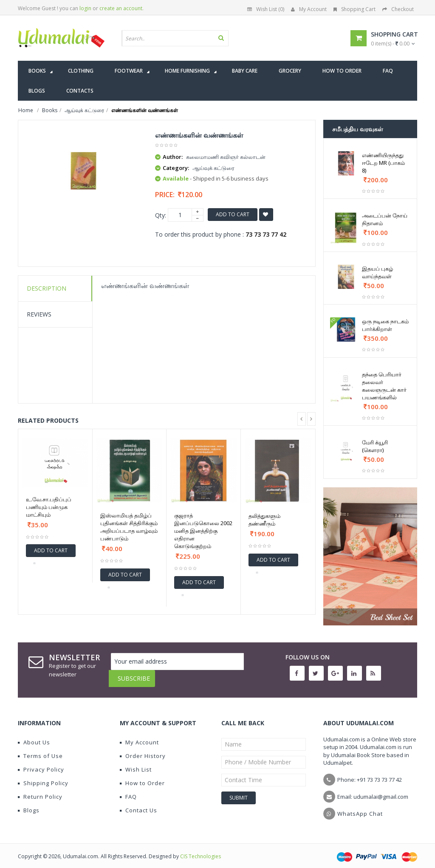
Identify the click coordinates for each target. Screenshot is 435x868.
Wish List (136, 763)
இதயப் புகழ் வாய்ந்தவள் (377, 272)
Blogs (29, 804)
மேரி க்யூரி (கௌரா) (375, 446)
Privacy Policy (41, 763)
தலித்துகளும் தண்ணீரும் (264, 520)
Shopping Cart (354, 9)
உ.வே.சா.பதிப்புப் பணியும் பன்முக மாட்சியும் (49, 507)
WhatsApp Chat (360, 807)
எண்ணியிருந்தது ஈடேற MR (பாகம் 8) (383, 163)
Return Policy (40, 790)
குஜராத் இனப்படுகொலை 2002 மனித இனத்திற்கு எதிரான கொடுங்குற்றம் (203, 531)
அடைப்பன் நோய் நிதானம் (385, 219)
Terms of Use (40, 749)
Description (47, 288)
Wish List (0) (266, 9)
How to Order (142, 777)
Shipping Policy (43, 777)
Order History (143, 749)
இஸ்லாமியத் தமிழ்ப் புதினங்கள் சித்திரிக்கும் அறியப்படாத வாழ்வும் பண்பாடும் (129, 527)
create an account (121, 8)
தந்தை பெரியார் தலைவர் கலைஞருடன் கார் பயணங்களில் (384, 386)
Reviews (39, 314)
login (85, 8)
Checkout (398, 9)
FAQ (128, 790)
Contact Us (138, 804)
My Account (309, 9)
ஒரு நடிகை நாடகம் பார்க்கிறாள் (385, 325)
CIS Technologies (201, 850)
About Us (34, 736)
